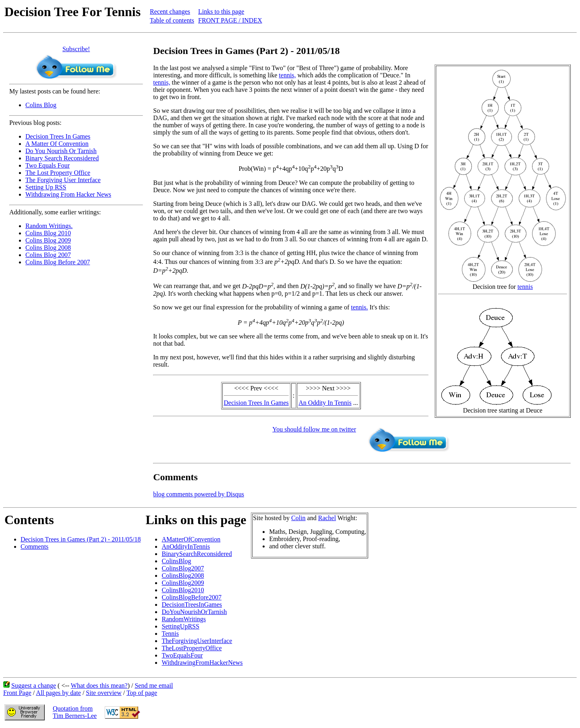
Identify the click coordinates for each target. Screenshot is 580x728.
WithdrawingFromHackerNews (202, 663)
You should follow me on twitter (314, 429)
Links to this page (221, 11)
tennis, (287, 75)
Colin (298, 518)
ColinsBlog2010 (183, 590)
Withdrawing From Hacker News (68, 194)
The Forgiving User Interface (63, 180)
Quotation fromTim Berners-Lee (75, 712)
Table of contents (172, 20)
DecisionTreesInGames (192, 605)
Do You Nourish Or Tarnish (61, 151)
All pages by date (58, 693)
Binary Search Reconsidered (62, 158)
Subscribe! (76, 49)
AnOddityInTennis (186, 547)
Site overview (104, 693)
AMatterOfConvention (191, 539)
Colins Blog (41, 105)
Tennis (170, 634)
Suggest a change (34, 685)
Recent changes (170, 11)
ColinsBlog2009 (183, 583)
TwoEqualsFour (182, 655)
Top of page (142, 693)
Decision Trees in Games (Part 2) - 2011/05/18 (81, 539)
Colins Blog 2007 (48, 255)
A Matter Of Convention (57, 144)
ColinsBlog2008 (183, 576)
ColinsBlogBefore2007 (191, 597)
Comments (34, 547)
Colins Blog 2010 (48, 233)
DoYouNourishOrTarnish (194, 612)
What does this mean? (99, 685)
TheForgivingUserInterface (197, 641)
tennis (525, 287)
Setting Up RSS (46, 187)
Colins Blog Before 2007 (58, 262)
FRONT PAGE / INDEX (230, 20)
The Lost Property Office (58, 173)
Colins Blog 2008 (48, 248)
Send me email (154, 685)
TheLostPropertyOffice (192, 648)
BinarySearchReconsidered (197, 554)
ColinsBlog (176, 561)
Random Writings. (49, 226)
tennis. (359, 307)
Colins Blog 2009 (48, 240)
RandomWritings (184, 619)
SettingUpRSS (180, 626)
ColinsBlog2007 (183, 568)
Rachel (327, 518)
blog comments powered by (199, 494)
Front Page (17, 693)
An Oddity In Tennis (325, 403)
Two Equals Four (48, 165)
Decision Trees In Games (58, 136)
